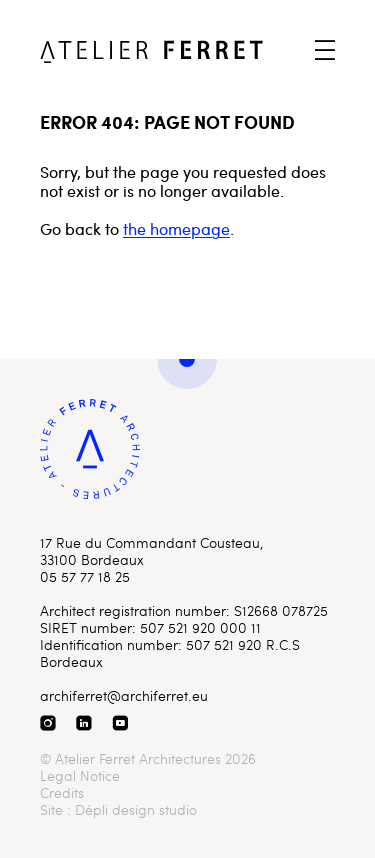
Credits (62, 792)
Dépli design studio (136, 809)
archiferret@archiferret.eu (124, 695)
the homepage (176, 228)
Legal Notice (80, 775)
